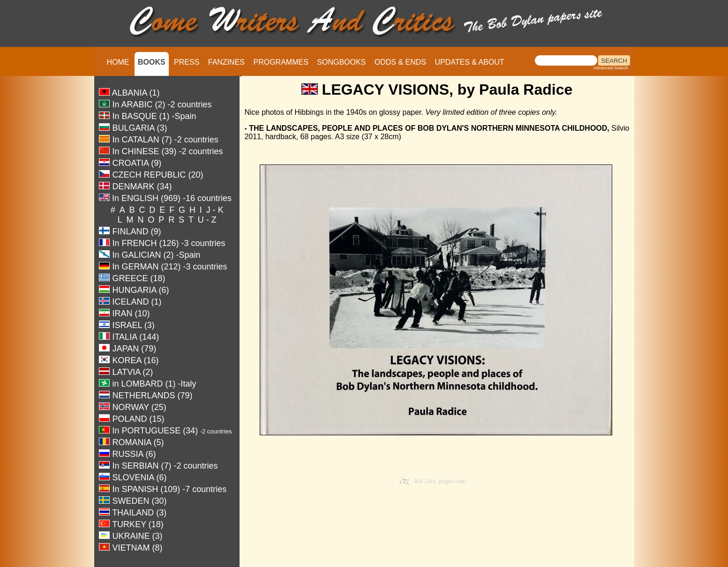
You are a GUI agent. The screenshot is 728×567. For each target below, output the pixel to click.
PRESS (187, 62)
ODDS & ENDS (400, 62)
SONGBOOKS (341, 62)
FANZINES (226, 62)
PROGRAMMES (281, 62)
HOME (118, 62)
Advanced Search (611, 68)
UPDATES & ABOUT (469, 62)
